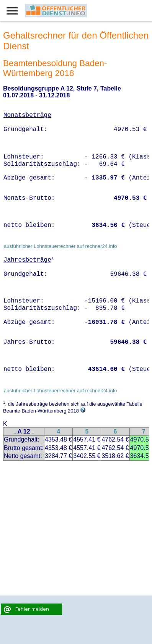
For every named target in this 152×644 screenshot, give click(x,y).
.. (15, 432)
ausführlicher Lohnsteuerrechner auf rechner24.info (60, 246)
